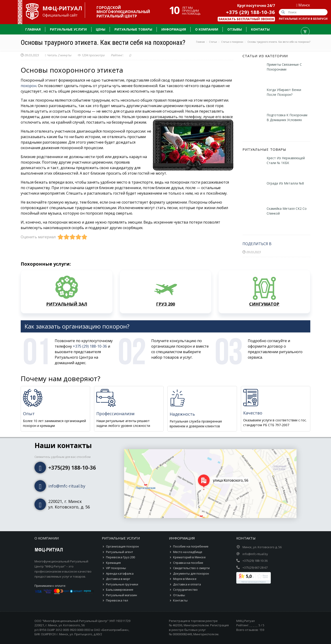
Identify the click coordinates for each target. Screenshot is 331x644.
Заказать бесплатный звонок (246, 19)
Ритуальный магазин (121, 595)
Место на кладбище (188, 552)
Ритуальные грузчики (122, 584)
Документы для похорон (191, 573)
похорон (29, 86)
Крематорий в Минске (189, 557)
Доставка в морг (118, 579)
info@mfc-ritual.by (67, 486)
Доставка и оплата (187, 584)
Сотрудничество (185, 590)
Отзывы (179, 595)
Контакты (180, 600)
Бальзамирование (120, 590)
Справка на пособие (188, 563)
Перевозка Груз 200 (120, 557)
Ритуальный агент (120, 552)
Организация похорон (122, 546)
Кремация (113, 563)
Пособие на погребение (191, 546)
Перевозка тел (117, 600)
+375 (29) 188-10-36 (250, 12)
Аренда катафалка (120, 573)
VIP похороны (116, 568)
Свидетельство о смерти (191, 568)
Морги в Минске (185, 579)
